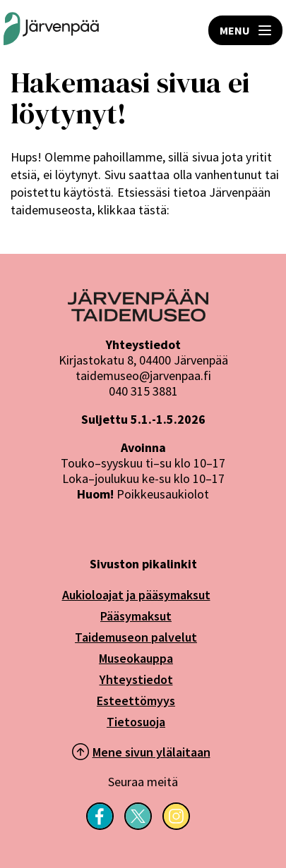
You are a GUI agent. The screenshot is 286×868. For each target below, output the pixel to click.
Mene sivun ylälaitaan (151, 752)
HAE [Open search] (154, 30)
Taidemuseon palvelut (136, 637)
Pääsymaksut (136, 616)
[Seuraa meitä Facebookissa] (100, 826)
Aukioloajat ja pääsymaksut (136, 595)
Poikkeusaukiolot (163, 494)
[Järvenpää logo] (138, 317)
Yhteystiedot (136, 679)
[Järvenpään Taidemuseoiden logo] (51, 30)
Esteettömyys (136, 701)
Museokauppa (136, 658)
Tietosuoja (136, 722)
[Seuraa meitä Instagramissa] (176, 826)
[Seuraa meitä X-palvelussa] (138, 826)
